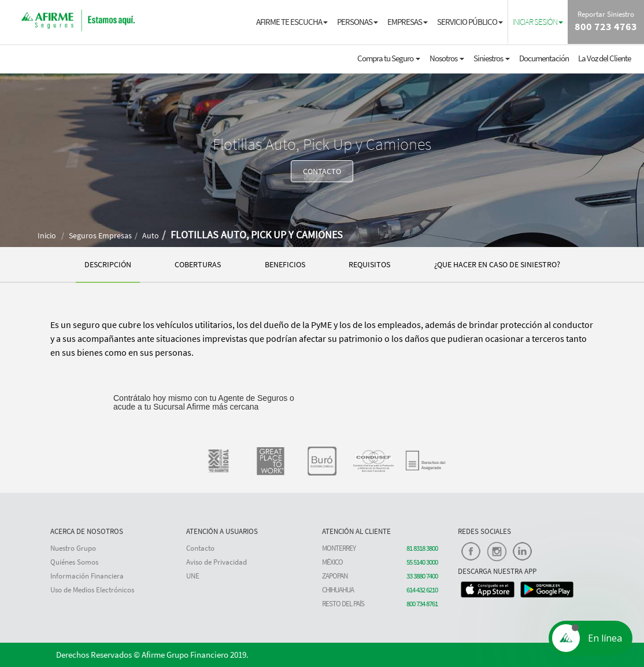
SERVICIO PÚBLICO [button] (470, 22)
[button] (538, 21)
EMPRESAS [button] (408, 22)
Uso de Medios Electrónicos (92, 590)
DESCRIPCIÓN (108, 264)
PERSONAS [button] (358, 22)
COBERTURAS (198, 264)
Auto (151, 235)
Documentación (544, 58)
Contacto (200, 548)
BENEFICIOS (285, 264)
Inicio (47, 235)
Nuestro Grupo (73, 548)
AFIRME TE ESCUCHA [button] (292, 22)
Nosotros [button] (447, 58)
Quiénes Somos (74, 562)
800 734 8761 (422, 604)
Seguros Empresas (100, 235)
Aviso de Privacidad (216, 562)
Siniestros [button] (492, 58)
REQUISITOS (369, 264)
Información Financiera (87, 576)
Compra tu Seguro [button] (389, 58)
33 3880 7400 (422, 576)
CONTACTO (322, 171)
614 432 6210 (422, 590)
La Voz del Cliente (604, 58)
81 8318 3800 (422, 548)
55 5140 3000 (422, 562)
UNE (193, 576)
